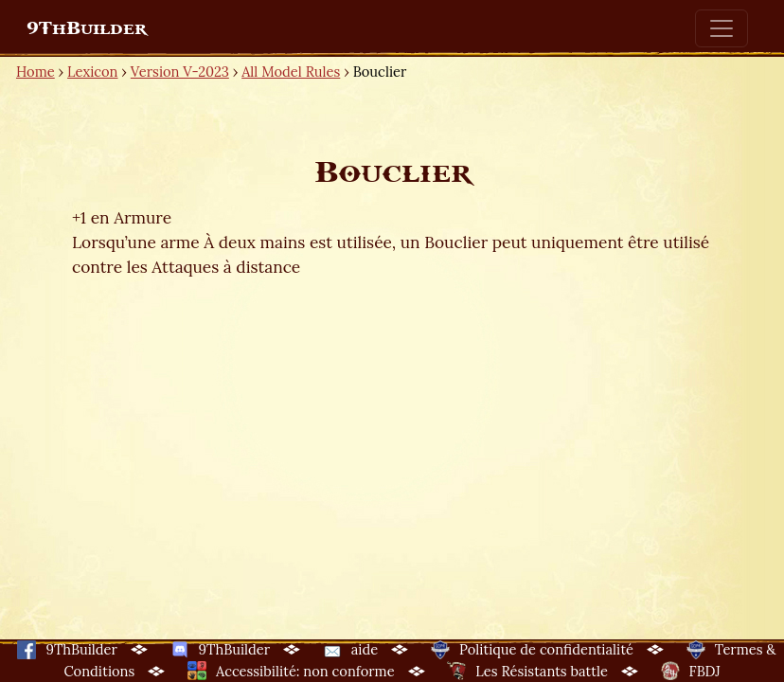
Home (36, 72)
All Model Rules (291, 72)
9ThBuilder (87, 28)
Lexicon (92, 72)
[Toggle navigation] (722, 28)
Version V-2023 (180, 72)
